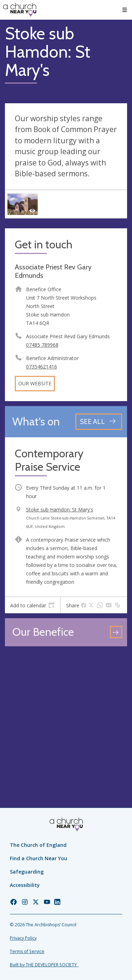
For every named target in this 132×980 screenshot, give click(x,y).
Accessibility (25, 885)
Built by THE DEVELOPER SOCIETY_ (44, 965)
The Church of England (38, 845)
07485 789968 (42, 345)
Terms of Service (27, 951)
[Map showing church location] (66, 712)
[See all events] (99, 422)
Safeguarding (27, 872)
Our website (35, 383)
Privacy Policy (23, 938)
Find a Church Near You (39, 858)
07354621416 (42, 367)
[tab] (32, 605)
